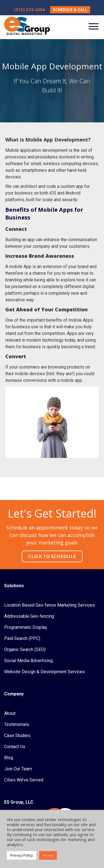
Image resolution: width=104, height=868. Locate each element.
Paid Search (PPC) (22, 638)
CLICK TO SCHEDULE (52, 556)
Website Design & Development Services (45, 672)
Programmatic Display (26, 627)
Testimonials (17, 724)
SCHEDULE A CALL (70, 10)
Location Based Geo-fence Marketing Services (50, 605)
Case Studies (17, 735)
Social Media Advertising (28, 661)
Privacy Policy (22, 855)
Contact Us (15, 747)
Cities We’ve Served (24, 780)
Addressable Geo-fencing (29, 616)
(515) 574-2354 (29, 9)
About (10, 713)
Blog (9, 758)
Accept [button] (48, 855)
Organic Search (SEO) (25, 649)
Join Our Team (18, 769)
